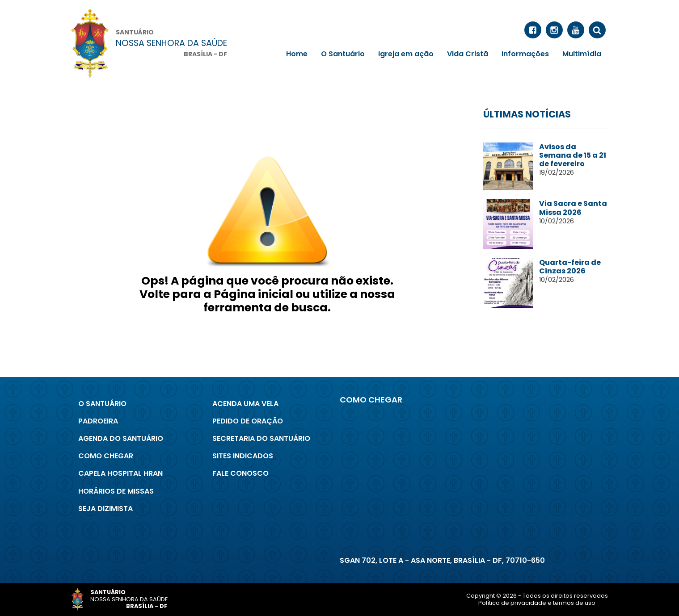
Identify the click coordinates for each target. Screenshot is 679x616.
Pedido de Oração (248, 421)
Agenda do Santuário (121, 438)
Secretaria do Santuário (261, 438)
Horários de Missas (116, 491)
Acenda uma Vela (245, 404)
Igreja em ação (406, 54)
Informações (525, 54)
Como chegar (106, 456)
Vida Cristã (468, 54)
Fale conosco (240, 473)
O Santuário (343, 54)
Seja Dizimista (105, 509)
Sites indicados (243, 456)
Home (297, 54)
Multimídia (582, 54)
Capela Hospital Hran (120, 473)
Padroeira (98, 421)
